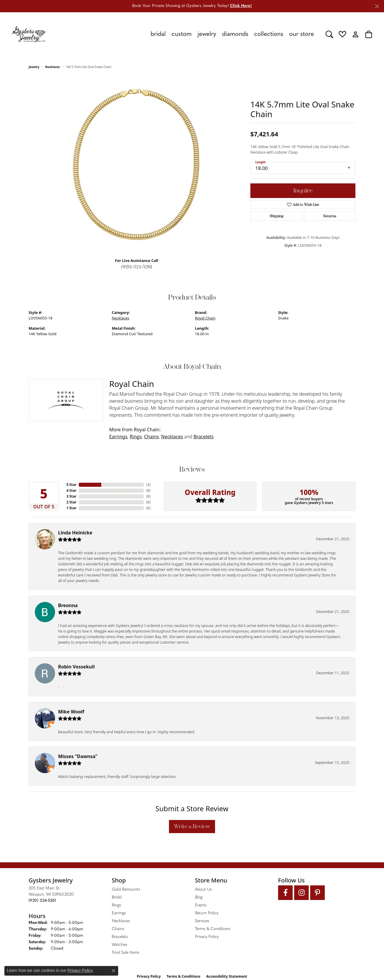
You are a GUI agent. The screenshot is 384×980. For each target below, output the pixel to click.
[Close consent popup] (114, 971)
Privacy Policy (207, 937)
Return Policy (207, 913)
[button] (329, 34)
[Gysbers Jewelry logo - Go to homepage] (29, 34)
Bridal (158, 34)
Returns (330, 216)
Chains (152, 437)
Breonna (68, 605)
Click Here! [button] (241, 6)
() (148, 485)
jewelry (34, 67)
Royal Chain (205, 318)
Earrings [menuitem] (119, 913)
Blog (199, 898)
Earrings (118, 437)
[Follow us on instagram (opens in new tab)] (301, 893)
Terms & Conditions (213, 929)
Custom (182, 34)
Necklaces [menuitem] (121, 921)
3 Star (71, 496)
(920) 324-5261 (137, 267)
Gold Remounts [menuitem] (126, 890)
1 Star (71, 508)
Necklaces (53, 67)
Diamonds (235, 34)
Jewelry (207, 34)
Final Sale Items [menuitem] (126, 953)
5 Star (71, 485)
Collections (269, 34)
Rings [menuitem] (116, 905)
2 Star (71, 502)
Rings (136, 437)
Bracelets (204, 437)
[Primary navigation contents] (186, 34)
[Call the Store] (42, 901)
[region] (137, 166)
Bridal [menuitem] (117, 898)
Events (201, 905)
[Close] (377, 6)
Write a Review (192, 826)
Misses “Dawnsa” (78, 756)
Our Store (302, 34)
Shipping (276, 216)
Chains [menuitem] (118, 929)
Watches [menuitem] (119, 945)
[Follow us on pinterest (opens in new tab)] (317, 893)
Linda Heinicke (75, 533)
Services (202, 921)
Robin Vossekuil (76, 667)
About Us (203, 890)
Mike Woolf (71, 712)
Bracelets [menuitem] (120, 937)
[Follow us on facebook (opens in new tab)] (285, 893)
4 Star (71, 490)
